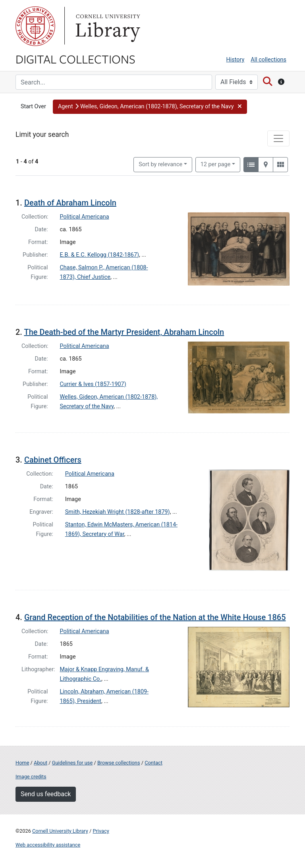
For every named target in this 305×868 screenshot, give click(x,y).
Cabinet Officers (53, 460)
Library (107, 26)
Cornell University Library (60, 831)
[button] (150, 107)
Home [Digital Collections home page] (22, 763)
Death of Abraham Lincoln (70, 203)
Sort (160, 164)
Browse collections (119, 763)
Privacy (101, 831)
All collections (268, 60)
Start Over (33, 107)
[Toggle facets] (278, 138)
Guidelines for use (72, 763)
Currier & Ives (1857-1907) (93, 384)
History (236, 60)
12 (216, 164)
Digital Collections (75, 59)
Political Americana (85, 217)
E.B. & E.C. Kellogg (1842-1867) (100, 255)
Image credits (31, 777)
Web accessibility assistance (48, 845)
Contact (153, 763)
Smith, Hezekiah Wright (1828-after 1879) (118, 512)
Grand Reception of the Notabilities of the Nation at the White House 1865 (155, 617)
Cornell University (35, 26)
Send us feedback (46, 794)
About (41, 763)
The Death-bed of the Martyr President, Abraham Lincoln (124, 332)
